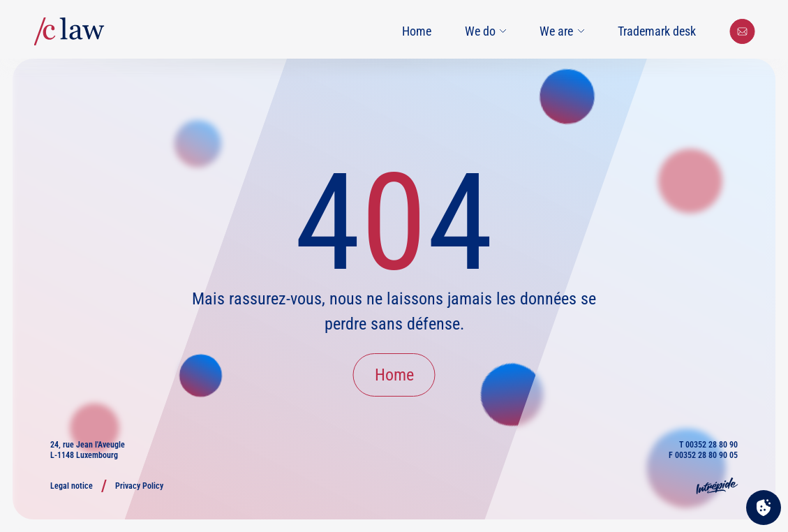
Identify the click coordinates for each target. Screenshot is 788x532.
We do (486, 31)
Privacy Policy (139, 486)
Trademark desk (657, 31)
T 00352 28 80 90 (708, 445)
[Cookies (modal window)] (764, 508)
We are (562, 31)
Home (417, 31)
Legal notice (72, 486)
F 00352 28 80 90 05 (703, 455)
